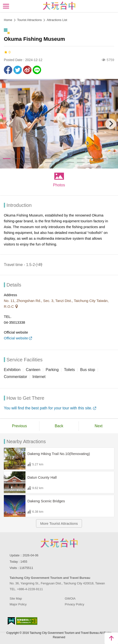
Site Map (16, 598)
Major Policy (18, 604)
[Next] (111, 124)
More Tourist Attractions (59, 523)
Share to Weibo (27, 70)
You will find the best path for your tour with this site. (48, 408)
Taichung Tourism (59, 6)
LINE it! (37, 70)
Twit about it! (18, 70)
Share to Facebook (8, 70)
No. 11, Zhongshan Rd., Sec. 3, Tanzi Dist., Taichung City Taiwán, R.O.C (56, 304)
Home (8, 20)
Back (59, 426)
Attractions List (57, 20)
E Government (11, 621)
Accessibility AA (27, 621)
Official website (16, 338)
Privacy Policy (75, 604)
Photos (59, 185)
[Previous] (7, 124)
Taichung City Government (59, 543)
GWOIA (70, 598)
